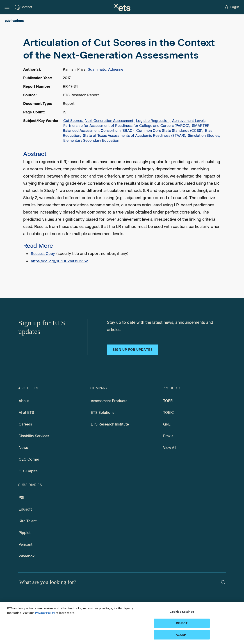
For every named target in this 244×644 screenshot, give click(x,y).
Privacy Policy (45, 613)
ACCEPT (182, 635)
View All (170, 448)
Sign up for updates (133, 350)
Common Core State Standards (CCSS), (170, 131)
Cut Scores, (74, 121)
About (24, 401)
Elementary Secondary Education (91, 141)
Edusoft (25, 509)
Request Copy (43, 254)
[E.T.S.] (122, 7)
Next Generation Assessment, (110, 121)
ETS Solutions (103, 413)
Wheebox (27, 556)
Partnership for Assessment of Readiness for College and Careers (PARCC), (127, 126)
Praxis (168, 436)
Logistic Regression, (154, 121)
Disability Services (34, 436)
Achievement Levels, (189, 121)
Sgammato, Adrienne (106, 69)
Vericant (26, 544)
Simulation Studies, (204, 136)
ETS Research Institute (110, 424)
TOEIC (169, 413)
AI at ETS (26, 413)
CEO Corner (29, 459)
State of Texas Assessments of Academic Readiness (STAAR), (135, 136)
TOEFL (169, 401)
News (23, 448)
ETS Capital (29, 471)
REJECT (182, 623)
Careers (25, 424)
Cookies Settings (182, 612)
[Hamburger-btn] (7, 7)
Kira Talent (28, 521)
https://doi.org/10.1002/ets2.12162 (59, 261)
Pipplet (25, 533)
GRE (167, 424)
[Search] (223, 582)
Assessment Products (109, 401)
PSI (21, 498)
